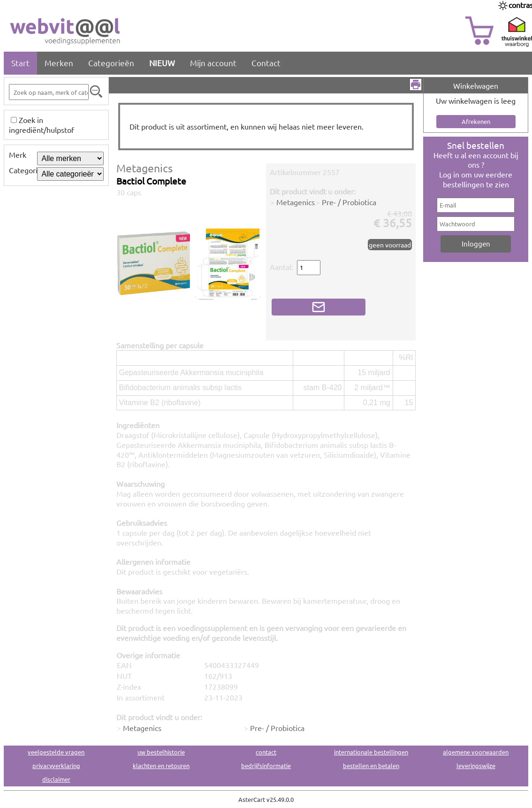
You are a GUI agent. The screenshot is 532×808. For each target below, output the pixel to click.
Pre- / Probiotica (349, 202)
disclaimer (56, 779)
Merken (59, 63)
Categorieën (111, 63)
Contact (266, 63)
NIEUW (162, 63)
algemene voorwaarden (476, 752)
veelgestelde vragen (56, 752)
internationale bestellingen (371, 752)
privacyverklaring (56, 766)
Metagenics (144, 168)
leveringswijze (476, 766)
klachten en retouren (161, 766)
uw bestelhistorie (161, 752)
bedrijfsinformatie (266, 766)
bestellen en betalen (371, 766)
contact (266, 752)
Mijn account (213, 63)
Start (20, 63)
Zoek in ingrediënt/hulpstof (42, 125)
